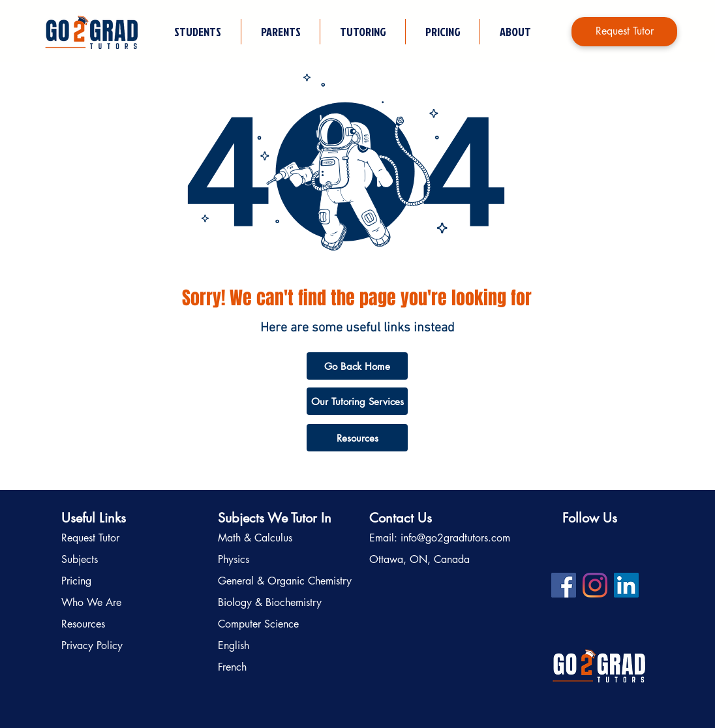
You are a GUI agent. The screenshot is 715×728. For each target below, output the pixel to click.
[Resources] (357, 438)
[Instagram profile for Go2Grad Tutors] (595, 585)
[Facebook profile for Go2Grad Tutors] (564, 585)
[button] (362, 32)
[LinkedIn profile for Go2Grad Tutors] (626, 585)
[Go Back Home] (357, 366)
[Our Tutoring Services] (357, 401)
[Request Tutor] (624, 32)
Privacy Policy (92, 645)
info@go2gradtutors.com (455, 538)
